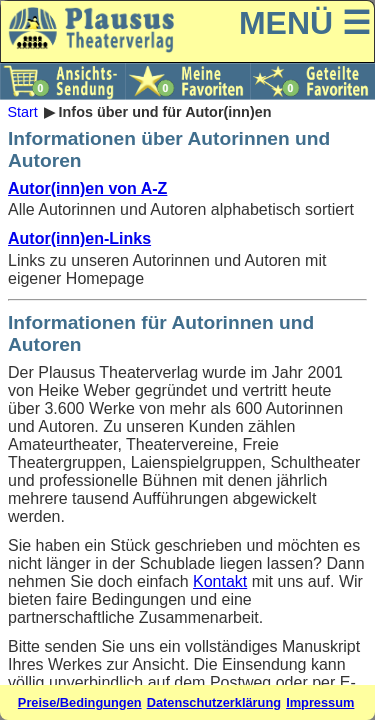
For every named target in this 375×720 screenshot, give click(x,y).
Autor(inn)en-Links (79, 238)
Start (22, 112)
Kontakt (220, 581)
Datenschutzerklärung (214, 702)
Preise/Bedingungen (80, 702)
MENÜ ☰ (305, 23)
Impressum (320, 702)
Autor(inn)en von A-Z (87, 188)
